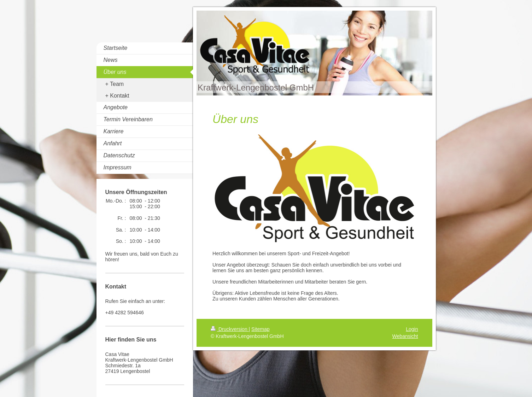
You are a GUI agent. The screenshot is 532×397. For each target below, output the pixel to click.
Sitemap (260, 329)
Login (412, 329)
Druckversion (230, 329)
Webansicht (405, 336)
